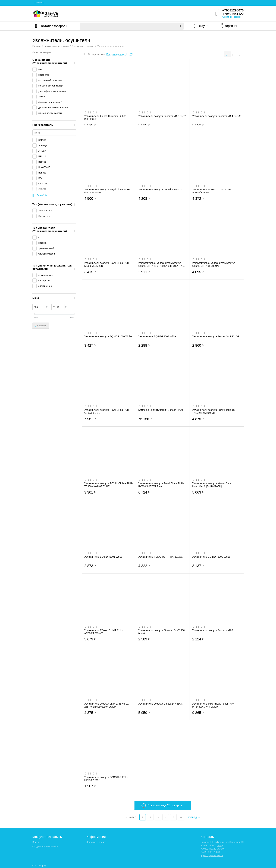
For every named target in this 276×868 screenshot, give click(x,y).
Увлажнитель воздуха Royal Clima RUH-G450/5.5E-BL (107, 411)
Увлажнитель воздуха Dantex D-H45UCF (161, 704)
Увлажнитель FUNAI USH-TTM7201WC (161, 557)
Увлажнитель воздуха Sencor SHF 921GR (216, 336)
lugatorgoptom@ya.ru (212, 855)
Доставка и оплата (96, 842)
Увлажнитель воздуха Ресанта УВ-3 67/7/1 (162, 116)
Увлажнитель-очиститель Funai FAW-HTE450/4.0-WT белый (213, 705)
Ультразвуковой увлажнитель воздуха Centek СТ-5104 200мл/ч (214, 264)
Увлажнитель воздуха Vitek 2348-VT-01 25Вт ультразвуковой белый (106, 705)
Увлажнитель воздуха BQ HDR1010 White (108, 336)
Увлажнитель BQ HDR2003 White (157, 336)
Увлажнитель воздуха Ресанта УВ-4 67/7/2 (216, 116)
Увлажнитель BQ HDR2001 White (103, 557)
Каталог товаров (53, 26)
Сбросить (41, 326)
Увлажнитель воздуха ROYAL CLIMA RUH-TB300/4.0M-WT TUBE (109, 485)
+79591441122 (233, 14)
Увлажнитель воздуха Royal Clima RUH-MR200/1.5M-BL (107, 191)
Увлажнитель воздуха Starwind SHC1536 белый (161, 632)
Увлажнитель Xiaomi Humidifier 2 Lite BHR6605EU (105, 117)
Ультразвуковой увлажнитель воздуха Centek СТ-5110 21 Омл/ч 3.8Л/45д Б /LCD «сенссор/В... (163, 264)
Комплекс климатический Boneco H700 (161, 410)
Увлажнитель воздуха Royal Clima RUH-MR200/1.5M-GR (107, 264)
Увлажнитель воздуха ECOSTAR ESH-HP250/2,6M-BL (106, 779)
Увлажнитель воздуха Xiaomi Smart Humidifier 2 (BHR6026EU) (212, 485)
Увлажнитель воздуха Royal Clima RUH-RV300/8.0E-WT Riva (161, 485)
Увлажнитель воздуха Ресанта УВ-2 (213, 630)
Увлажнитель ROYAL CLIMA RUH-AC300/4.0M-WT (104, 632)
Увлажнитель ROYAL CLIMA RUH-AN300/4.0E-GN (212, 191)
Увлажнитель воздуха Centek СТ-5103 (160, 190)
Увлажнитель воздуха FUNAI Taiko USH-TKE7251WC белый (215, 411)
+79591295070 (233, 10)
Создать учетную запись (45, 846)
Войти (36, 842)
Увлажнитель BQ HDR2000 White (211, 557)
